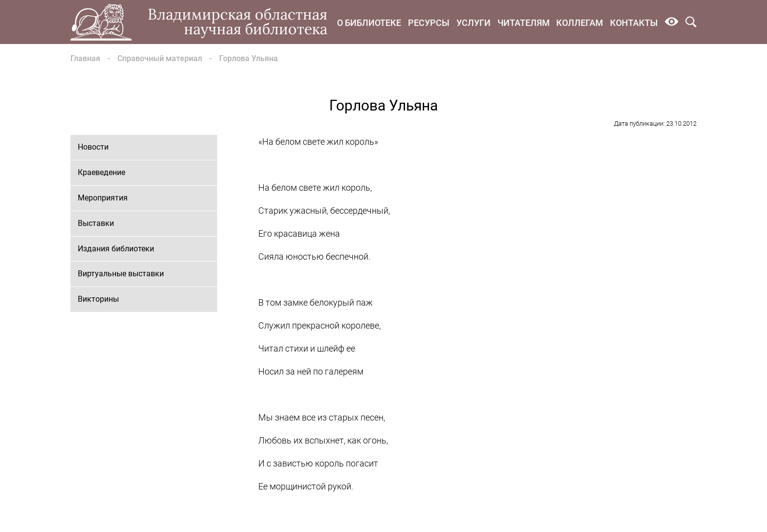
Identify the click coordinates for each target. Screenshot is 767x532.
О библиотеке (369, 23)
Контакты (634, 23)
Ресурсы (429, 23)
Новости (93, 147)
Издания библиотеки (116, 249)
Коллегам (580, 23)
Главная (85, 58)
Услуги (474, 23)
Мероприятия (103, 198)
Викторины (98, 299)
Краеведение (102, 172)
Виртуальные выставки (121, 274)
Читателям (524, 23)
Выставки (96, 223)
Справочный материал (160, 58)
